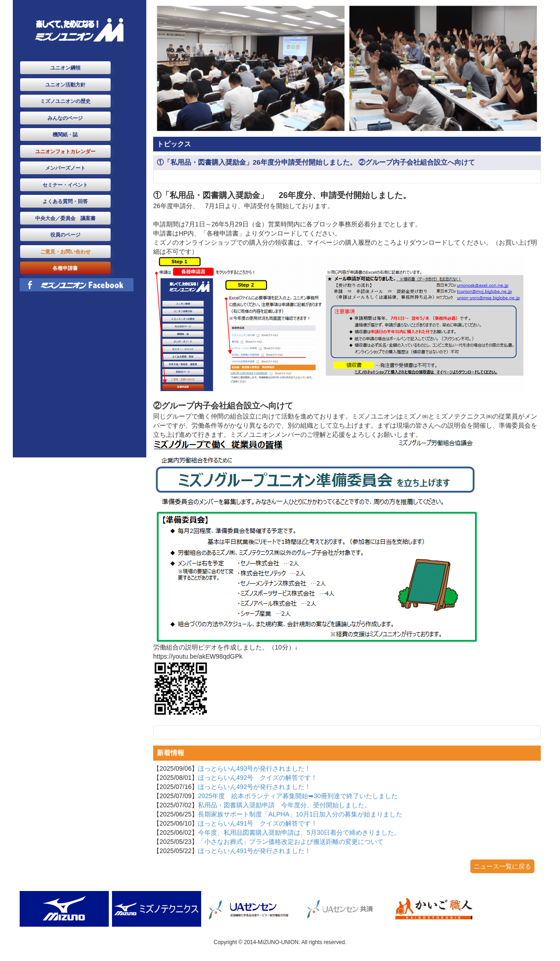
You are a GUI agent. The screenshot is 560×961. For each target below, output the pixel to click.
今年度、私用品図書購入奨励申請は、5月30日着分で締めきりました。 (299, 832)
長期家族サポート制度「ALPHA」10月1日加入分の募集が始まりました (300, 814)
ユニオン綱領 (65, 68)
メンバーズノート (65, 168)
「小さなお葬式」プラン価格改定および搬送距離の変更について (291, 842)
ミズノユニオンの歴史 (65, 101)
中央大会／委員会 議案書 (65, 218)
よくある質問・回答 (65, 201)
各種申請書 (65, 268)
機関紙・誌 (65, 134)
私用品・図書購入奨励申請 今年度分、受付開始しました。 (284, 805)
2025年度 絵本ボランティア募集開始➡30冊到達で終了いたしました (298, 796)
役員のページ (65, 235)
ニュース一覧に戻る (502, 866)
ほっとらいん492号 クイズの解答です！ (258, 778)
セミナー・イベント (65, 185)
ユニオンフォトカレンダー (65, 151)
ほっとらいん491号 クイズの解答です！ (258, 823)
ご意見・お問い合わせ (65, 252)
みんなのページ (65, 118)
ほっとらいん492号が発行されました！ (254, 787)
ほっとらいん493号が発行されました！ (254, 768)
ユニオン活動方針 (65, 85)
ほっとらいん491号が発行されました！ (254, 851)
